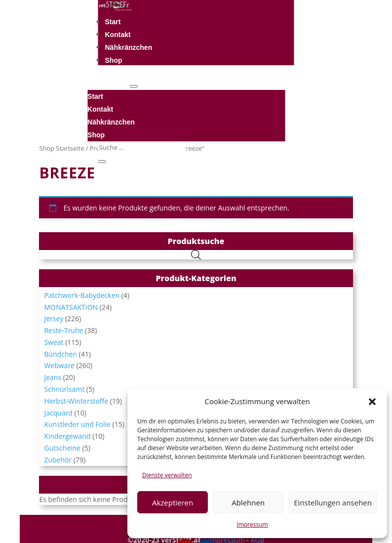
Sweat (54, 342)
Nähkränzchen (129, 47)
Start (113, 22)
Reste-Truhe (63, 330)
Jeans (53, 377)
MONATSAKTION (71, 307)
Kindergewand (67, 436)
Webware (59, 365)
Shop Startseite (61, 148)
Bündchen (60, 354)
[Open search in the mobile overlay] (196, 255)
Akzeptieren (173, 502)
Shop (114, 60)
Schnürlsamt (64, 389)
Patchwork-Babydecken (82, 295)
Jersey (54, 318)
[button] (372, 402)
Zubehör (58, 460)
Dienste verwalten (167, 475)
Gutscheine (62, 448)
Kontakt (118, 35)
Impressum (252, 524)
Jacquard (58, 413)
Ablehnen (248, 502)
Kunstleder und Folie (77, 424)
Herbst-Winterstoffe (76, 401)
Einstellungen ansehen (333, 502)
